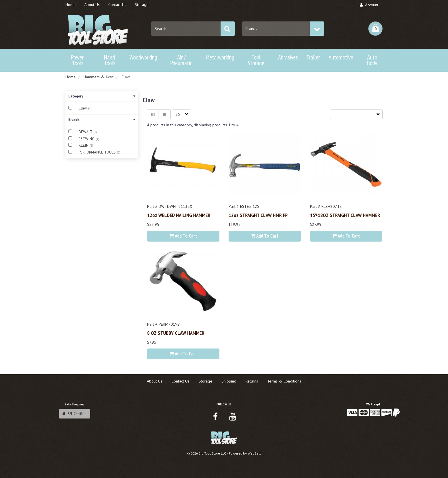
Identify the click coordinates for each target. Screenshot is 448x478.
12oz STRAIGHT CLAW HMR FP (258, 215)
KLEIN (84, 145)
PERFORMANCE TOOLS (98, 152)
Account (369, 5)
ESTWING (87, 139)
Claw (83, 108)
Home (71, 77)
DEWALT (86, 132)
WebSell (254, 453)
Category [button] (102, 96)
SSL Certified (75, 414)
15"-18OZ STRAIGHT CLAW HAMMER (345, 215)
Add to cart (183, 236)
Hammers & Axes (99, 77)
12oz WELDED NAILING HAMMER (179, 215)
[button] (375, 29)
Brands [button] (102, 120)
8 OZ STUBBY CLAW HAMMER (176, 333)
